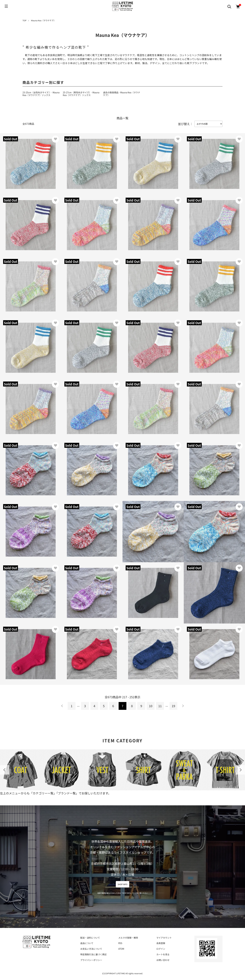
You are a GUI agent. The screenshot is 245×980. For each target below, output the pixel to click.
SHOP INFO (123, 884)
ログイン (161, 949)
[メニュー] (6, 6)
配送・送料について (90, 938)
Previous (5, 770)
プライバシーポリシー (91, 960)
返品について (87, 943)
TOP (24, 20)
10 (151, 706)
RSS (120, 943)
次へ (183, 706)
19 (173, 706)
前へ (62, 706)
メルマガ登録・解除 (128, 938)
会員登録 (161, 943)
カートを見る (163, 954)
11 (160, 706)
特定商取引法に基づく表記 (93, 954)
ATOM (121, 949)
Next (240, 770)
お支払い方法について (91, 949)
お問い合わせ (163, 960)
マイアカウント (164, 938)
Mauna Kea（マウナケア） (43, 20)
